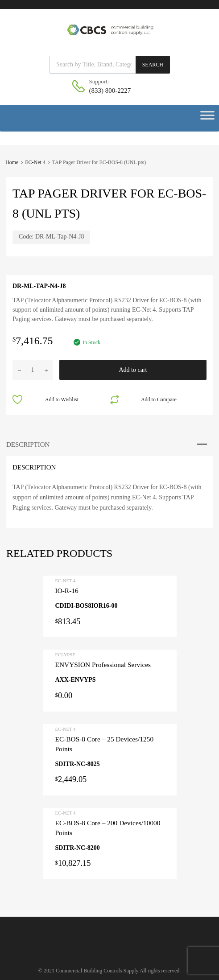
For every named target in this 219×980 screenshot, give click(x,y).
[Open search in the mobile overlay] (109, 65)
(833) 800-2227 (110, 91)
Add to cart (133, 370)
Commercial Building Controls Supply (97, 971)
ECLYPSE (65, 655)
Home (12, 162)
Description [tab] (28, 445)
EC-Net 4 (35, 162)
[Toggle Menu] (207, 118)
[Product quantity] (33, 370)
